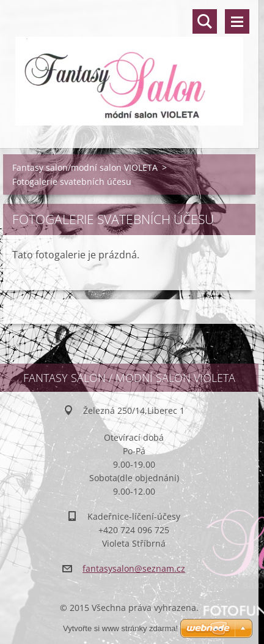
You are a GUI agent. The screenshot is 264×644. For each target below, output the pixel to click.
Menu (237, 21)
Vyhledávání (205, 21)
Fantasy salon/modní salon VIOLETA (85, 167)
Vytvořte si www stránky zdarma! (120, 628)
